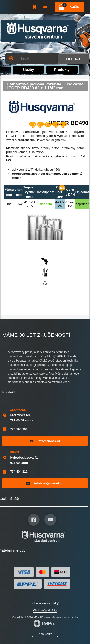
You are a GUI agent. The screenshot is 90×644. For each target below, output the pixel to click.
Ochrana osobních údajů (45, 603)
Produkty (62, 70)
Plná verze (45, 634)
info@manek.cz (45, 441)
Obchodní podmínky (45, 610)
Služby (28, 70)
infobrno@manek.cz (45, 483)
